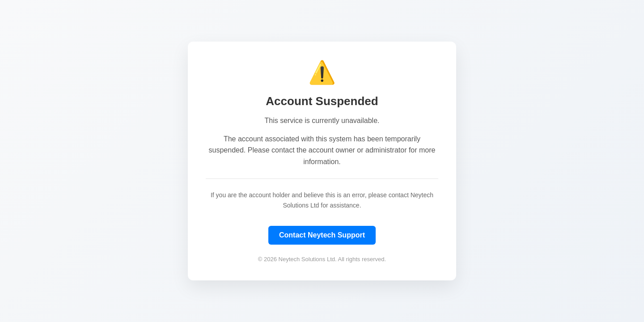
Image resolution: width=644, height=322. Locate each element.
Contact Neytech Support (322, 235)
